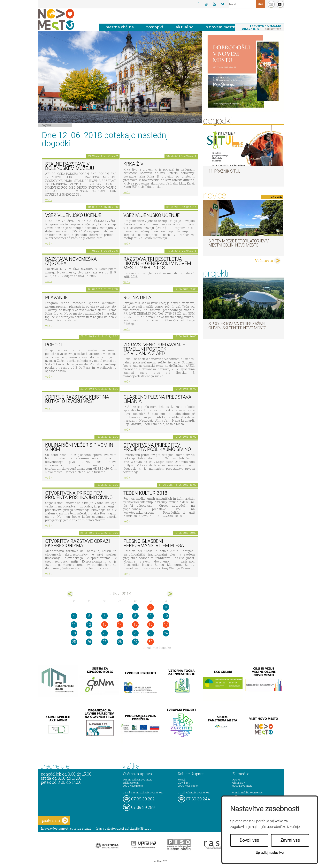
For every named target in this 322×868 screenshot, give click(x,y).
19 (89, 633)
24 (166, 633)
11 (74, 624)
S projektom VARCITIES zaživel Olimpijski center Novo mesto (237, 326)
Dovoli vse (249, 840)
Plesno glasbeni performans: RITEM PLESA (154, 543)
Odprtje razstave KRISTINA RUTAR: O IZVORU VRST (77, 399)
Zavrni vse (290, 840)
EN (280, 4)
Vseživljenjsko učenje (73, 215)
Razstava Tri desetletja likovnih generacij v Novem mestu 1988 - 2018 (157, 263)
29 (135, 642)
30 (151, 642)
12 (89, 624)
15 (135, 624)
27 (105, 642)
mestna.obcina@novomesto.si (147, 792)
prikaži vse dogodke (157, 648)
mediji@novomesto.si (252, 792)
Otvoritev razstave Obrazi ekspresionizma (78, 543)
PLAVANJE (56, 298)
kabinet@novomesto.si (198, 792)
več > (49, 200)
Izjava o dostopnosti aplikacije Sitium (123, 828)
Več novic (264, 261)
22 (135, 633)
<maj (70, 594)
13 (105, 624)
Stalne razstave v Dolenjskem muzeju (70, 166)
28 (120, 642)
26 (89, 642)
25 (74, 642)
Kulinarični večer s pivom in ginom (79, 447)
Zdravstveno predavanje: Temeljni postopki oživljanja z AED (155, 349)
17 (166, 624)
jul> (170, 594)
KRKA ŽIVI (134, 164)
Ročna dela (137, 298)
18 (74, 633)
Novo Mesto (66, 19)
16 (151, 624)
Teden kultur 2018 (145, 493)
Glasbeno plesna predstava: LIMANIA (158, 399)
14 (120, 624)
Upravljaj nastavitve (270, 853)
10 (166, 616)
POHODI (53, 345)
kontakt (271, 4)
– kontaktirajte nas (261, 28)
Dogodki (46, 125)
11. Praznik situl (224, 171)
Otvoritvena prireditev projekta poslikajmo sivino (157, 447)
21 (120, 633)
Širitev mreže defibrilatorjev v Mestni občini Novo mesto (238, 243)
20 (105, 633)
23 (151, 633)
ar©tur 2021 (161, 861)
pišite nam (55, 820)
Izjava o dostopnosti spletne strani (66, 828)
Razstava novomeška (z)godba (71, 261)
